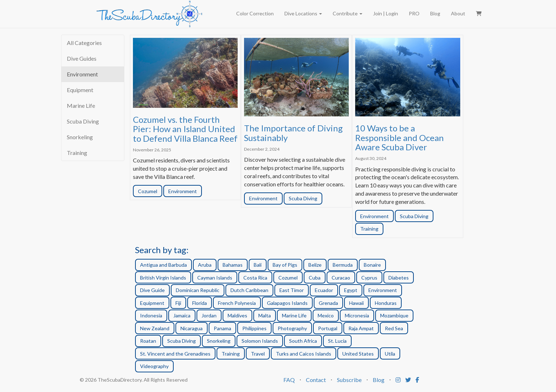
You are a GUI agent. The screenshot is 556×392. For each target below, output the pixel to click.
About (458, 13)
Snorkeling (80, 137)
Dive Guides (82, 58)
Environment (82, 74)
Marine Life (81, 105)
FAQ (289, 380)
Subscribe (349, 380)
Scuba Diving (83, 121)
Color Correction (255, 13)
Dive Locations (303, 13)
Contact (316, 380)
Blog (435, 13)
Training (77, 153)
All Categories (84, 43)
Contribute (347, 13)
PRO (414, 13)
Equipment (80, 90)
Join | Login (386, 13)
